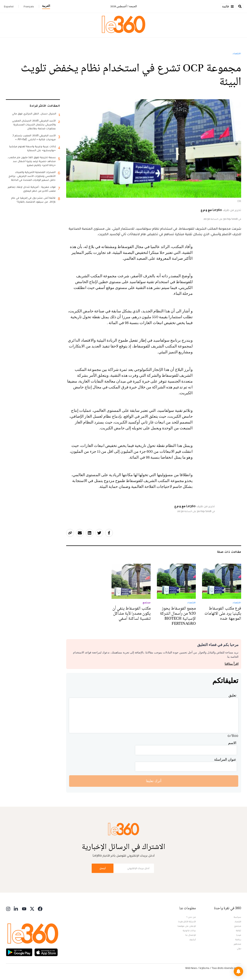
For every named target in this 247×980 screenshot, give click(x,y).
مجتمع (238, 926)
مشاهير (237, 944)
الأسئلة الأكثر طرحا (187, 922)
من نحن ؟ (191, 917)
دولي (239, 948)
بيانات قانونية (189, 930)
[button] (238, 971)
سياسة (237, 917)
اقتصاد (237, 53)
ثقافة (239, 930)
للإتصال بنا (191, 935)
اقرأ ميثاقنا (232, 664)
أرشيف (193, 939)
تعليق (232, 695)
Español (9, 6)
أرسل (103, 868)
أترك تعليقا (154, 781)
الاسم (232, 743)
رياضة (238, 939)
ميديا (239, 935)
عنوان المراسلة (225, 759)
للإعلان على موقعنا (187, 926)
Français (29, 6)
